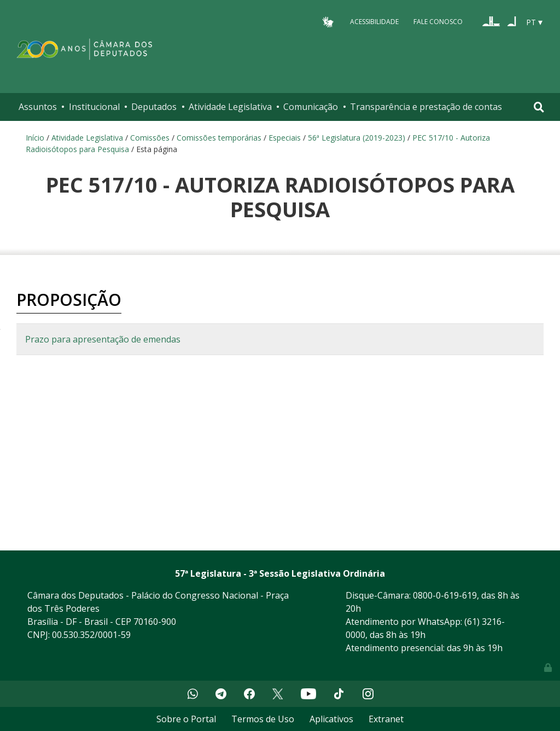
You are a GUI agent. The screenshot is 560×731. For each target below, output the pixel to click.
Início (35, 138)
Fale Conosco (438, 22)
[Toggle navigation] (539, 107)
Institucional (94, 107)
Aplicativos (331, 719)
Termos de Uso (263, 719)
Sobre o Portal (186, 719)
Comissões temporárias (219, 138)
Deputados (154, 107)
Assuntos (38, 107)
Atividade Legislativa (230, 107)
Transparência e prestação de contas (426, 107)
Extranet (386, 719)
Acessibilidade (374, 22)
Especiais (285, 138)
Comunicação (311, 107)
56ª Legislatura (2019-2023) (357, 138)
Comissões (150, 138)
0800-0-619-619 (445, 595)
